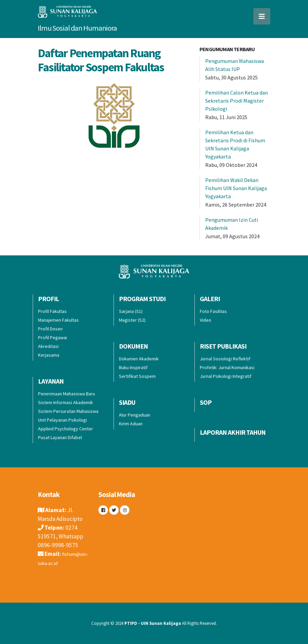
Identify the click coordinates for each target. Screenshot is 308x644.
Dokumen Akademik (139, 359)
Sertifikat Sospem (137, 376)
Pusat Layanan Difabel (60, 437)
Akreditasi (48, 346)
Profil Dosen (50, 329)
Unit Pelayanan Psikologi (63, 420)
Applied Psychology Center (66, 429)
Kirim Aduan (131, 424)
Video (206, 320)
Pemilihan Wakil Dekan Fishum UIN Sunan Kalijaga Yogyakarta (236, 188)
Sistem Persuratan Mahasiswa (68, 411)
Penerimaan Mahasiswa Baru (67, 394)
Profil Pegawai (53, 337)
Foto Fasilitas (213, 311)
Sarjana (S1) (131, 311)
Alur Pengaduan (135, 415)
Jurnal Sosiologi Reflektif (225, 359)
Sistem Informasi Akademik (66, 402)
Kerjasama (49, 355)
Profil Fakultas (52, 311)
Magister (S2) (132, 320)
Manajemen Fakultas (58, 320)
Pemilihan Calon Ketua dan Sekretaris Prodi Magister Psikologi (237, 101)
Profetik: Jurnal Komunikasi (227, 367)
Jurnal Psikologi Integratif (226, 376)
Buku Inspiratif (133, 367)
